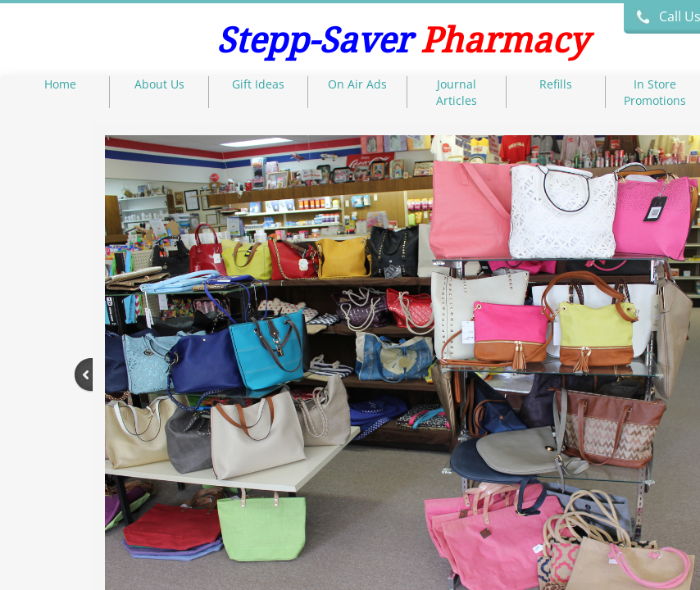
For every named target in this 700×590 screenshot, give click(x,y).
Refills (556, 84)
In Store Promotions (655, 92)
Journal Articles (457, 92)
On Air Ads (357, 84)
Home (60, 84)
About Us (159, 84)
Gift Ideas (258, 84)
